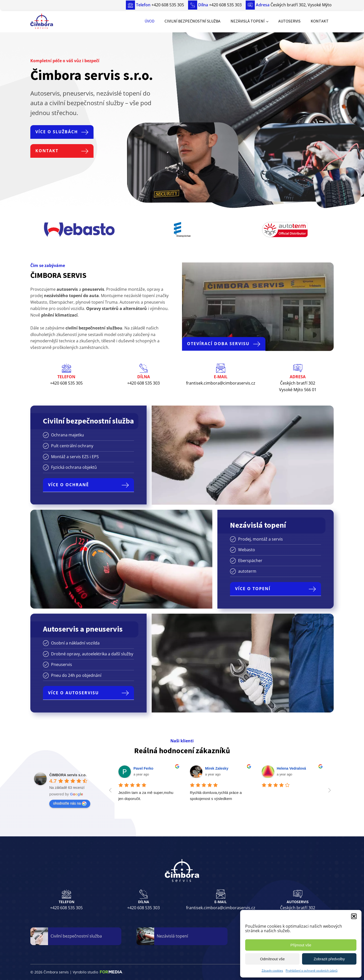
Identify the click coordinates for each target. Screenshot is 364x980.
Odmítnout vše (272, 959)
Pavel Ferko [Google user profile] (143, 768)
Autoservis (289, 21)
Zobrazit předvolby (329, 959)
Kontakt (320, 21)
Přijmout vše (301, 945)
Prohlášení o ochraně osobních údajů (312, 971)
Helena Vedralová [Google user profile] (291, 768)
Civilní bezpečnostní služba (192, 21)
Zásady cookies (272, 971)
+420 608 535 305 (66, 908)
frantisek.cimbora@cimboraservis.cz (221, 908)
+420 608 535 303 (143, 908)
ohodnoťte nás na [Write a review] (70, 804)
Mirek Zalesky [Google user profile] (217, 768)
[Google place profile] (68, 775)
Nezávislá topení (248, 21)
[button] (354, 916)
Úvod (150, 21)
